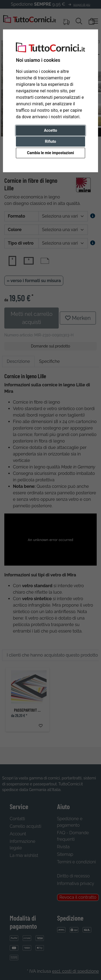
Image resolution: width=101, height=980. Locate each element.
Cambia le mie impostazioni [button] (50, 153)
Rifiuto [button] (51, 141)
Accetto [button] (50, 130)
